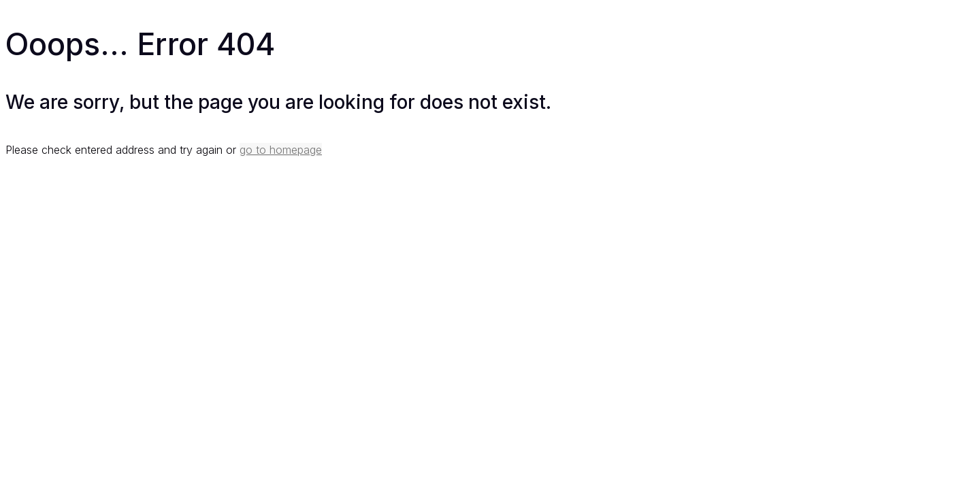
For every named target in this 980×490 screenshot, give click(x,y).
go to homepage (281, 150)
